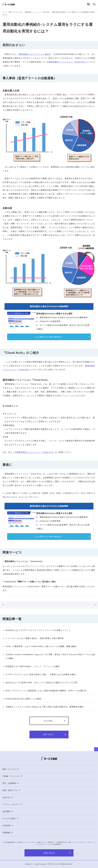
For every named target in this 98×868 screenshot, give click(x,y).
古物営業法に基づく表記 (64, 842)
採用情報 (8, 833)
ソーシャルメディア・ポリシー (84, 842)
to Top (96, 749)
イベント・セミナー (12, 804)
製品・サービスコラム (16, 12)
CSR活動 (8, 826)
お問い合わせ (54, 734)
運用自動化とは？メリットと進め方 (35, 54)
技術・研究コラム (11, 790)
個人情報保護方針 (10, 842)
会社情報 (8, 811)
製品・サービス (10, 769)
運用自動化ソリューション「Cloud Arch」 (68, 62)
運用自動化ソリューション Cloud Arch (37, 12)
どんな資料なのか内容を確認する (48, 337)
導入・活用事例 (10, 783)
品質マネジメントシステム (26, 842)
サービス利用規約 (55, 844)
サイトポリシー (42, 844)
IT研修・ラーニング (12, 776)
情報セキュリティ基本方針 (45, 842)
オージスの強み (10, 819)
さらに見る (48, 721)
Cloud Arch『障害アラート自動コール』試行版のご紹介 (29, 582)
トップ (5, 12)
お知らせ (8, 797)
